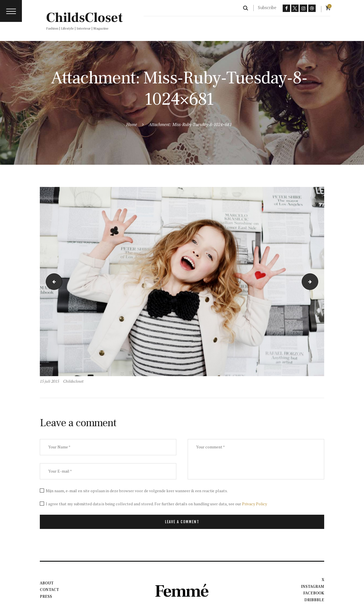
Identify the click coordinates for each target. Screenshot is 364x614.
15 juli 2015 (49, 381)
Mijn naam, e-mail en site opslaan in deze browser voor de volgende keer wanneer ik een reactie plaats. (137, 491)
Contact (49, 590)
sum (316, 282)
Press (46, 597)
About (47, 583)
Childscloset (73, 381)
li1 (52, 282)
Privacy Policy (255, 504)
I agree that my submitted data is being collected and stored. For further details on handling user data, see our (156, 504)
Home (132, 124)
